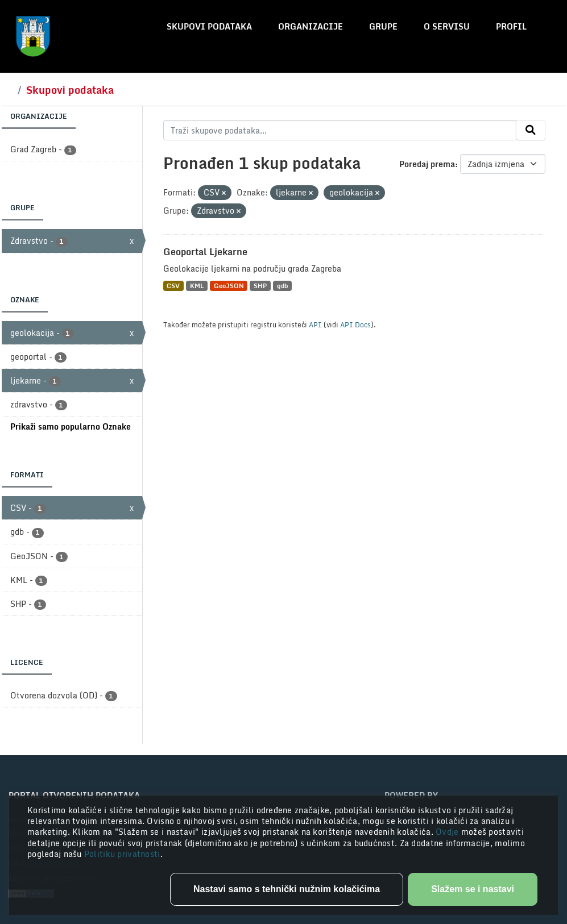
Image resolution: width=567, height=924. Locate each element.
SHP (260, 286)
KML (197, 286)
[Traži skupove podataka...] (340, 130)
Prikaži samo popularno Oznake (71, 426)
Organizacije (311, 26)
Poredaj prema (427, 164)
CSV (173, 286)
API (315, 324)
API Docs (355, 324)
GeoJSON (229, 286)
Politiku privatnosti (122, 854)
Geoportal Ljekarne (205, 252)
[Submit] (531, 130)
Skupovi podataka (209, 26)
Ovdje (448, 832)
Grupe (383, 26)
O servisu (447, 26)
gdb (282, 286)
